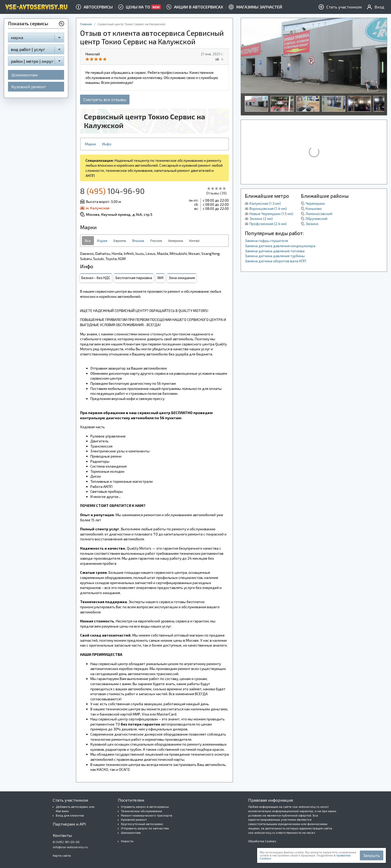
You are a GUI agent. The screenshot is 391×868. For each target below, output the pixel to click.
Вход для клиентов (70, 815)
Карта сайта (62, 855)
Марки (90, 144)
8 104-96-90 (112, 191)
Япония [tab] (138, 241)
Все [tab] (88, 241)
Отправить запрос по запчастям (145, 828)
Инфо (107, 144)
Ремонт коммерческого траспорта (147, 815)
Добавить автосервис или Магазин (75, 809)
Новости (127, 841)
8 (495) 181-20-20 (66, 842)
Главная (86, 24)
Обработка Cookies (262, 841)
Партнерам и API (69, 824)
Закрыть (372, 855)
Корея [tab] (102, 241)
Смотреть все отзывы (105, 99)
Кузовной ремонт (29, 87)
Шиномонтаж (24, 75)
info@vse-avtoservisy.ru (70, 847)
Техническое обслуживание (142, 811)
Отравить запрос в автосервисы (145, 807)
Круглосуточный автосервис (142, 824)
